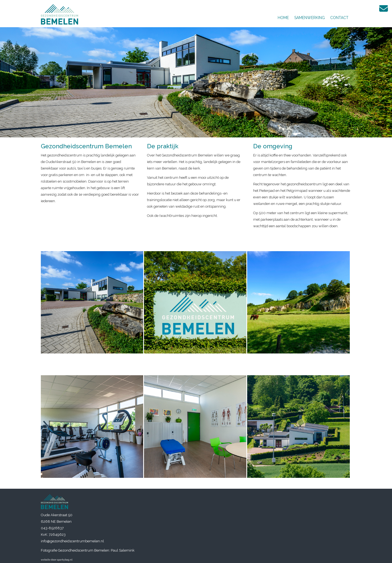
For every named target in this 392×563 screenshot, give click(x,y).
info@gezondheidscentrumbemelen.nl (72, 541)
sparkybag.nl (65, 560)
